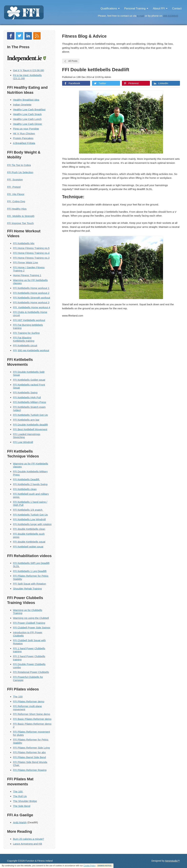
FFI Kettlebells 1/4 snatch (28, 510)
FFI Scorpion (15, 179)
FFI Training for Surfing (26, 333)
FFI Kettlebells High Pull (27, 397)
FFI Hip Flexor (16, 194)
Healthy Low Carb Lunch (27, 119)
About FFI (160, 8)
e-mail (141, 16)
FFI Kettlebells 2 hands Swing (30, 484)
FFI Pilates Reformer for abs (29, 752)
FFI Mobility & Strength (21, 216)
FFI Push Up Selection (20, 172)
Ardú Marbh (20, 822)
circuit (33, 345)
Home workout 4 (40, 307)
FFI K (16, 345)
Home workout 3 (40, 302)
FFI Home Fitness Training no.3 (31, 258)
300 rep (22, 350)
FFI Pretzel (14, 187)
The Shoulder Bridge (25, 801)
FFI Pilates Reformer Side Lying (31, 748)
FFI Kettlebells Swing (25, 393)
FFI (15, 293)
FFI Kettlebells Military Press (29, 402)
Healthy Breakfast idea (26, 100)
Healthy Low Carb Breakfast (29, 109)
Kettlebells (24, 293)
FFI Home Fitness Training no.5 (31, 248)
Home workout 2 (40, 293)
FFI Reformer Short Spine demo (31, 714)
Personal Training (136, 8)
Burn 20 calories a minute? (28, 839)
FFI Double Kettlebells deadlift (30, 425)
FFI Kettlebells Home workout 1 (31, 288)
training (30, 341)
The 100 (18, 697)
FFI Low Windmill (23, 442)
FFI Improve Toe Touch (20, 223)
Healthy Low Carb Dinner (28, 124)
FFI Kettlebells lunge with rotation (32, 524)
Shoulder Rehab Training (27, 589)
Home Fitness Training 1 (27, 275)
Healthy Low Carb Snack (27, 114)
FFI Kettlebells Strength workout (31, 298)
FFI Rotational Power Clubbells (31, 672)
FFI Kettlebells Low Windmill (29, 519)
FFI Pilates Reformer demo (29, 701)
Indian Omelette (22, 105)
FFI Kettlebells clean (25, 489)
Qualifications (110, 8)
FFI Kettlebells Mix (24, 243)
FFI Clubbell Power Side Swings (32, 628)
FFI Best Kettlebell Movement (30, 429)
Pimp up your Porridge (26, 129)
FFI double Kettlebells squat (29, 542)
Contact (177, 8)
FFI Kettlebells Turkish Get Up (30, 415)
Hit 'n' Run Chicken (24, 133)
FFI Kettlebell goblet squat (28, 547)
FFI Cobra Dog (16, 201)
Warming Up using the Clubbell (31, 618)
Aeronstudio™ (172, 861)
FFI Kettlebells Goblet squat (29, 380)
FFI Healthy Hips (17, 209)
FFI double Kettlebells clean (29, 529)
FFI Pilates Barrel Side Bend (29, 757)
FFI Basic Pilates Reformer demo (32, 719)
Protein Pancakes (23, 138)
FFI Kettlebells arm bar (26, 420)
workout (44, 350)
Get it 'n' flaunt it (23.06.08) (29, 70)
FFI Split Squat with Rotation (29, 584)
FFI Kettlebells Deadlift (26, 479)
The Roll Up (20, 796)
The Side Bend (22, 806)
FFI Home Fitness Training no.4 (31, 253)
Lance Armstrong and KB (27, 844)
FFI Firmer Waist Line (25, 262)
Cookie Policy (89, 866)
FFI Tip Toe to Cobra (19, 165)
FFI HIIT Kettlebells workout (29, 320)
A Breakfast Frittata (24, 143)
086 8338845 (171, 16)
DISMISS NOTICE (105, 866)
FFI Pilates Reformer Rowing (30, 770)
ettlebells (20, 341)
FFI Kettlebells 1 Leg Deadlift (30, 571)
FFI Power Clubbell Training (29, 623)
